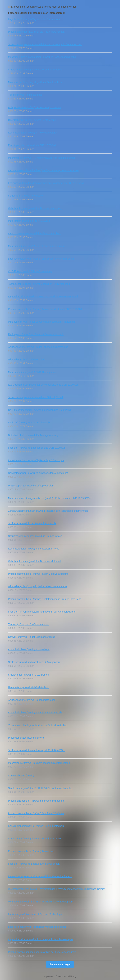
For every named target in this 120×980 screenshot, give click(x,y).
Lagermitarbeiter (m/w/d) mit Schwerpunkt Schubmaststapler (41, 939)
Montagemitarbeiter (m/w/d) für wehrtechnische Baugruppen (40, 902)
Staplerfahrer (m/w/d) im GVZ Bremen (29, 675)
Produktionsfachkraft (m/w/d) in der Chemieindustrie (36, 801)
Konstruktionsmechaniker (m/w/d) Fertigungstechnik (36, 826)
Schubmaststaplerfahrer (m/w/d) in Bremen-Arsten (35, 536)
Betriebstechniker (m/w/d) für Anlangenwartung (33, 435)
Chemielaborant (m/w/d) (21, 776)
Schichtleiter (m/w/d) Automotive (25, 196)
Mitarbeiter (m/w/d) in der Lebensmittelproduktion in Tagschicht (42, 322)
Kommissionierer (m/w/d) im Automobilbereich (33, 133)
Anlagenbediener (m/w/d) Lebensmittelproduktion (34, 107)
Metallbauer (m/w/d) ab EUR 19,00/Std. (29, 221)
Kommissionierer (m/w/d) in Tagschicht (29, 649)
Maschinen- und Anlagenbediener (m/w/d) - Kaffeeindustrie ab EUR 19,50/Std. (50, 498)
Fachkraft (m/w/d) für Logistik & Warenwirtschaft (34, 864)
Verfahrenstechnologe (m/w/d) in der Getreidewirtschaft (38, 725)
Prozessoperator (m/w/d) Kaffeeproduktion (31, 486)
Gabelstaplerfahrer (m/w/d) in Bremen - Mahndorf (35, 561)
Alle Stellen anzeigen (60, 964)
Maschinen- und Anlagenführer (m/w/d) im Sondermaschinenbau (43, 57)
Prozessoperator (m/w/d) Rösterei (26, 738)
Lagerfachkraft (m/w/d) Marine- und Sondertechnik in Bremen (41, 259)
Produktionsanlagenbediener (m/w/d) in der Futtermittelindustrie (42, 952)
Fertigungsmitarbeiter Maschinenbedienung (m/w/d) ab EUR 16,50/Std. (46, 183)
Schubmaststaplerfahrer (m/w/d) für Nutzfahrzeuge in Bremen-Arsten (45, 44)
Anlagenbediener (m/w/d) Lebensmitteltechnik (33, 700)
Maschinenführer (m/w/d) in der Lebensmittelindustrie (37, 246)
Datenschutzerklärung (66, 976)
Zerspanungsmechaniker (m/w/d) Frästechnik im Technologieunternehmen (48, 511)
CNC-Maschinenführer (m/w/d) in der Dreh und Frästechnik (40, 410)
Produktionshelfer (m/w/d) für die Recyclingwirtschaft (36, 32)
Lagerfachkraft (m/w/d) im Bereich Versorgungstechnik (37, 927)
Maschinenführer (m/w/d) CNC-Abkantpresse (32, 372)
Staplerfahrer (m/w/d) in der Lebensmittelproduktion (36, 70)
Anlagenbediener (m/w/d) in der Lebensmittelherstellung (38, 347)
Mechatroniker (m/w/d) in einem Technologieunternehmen (39, 763)
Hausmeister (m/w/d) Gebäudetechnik (28, 687)
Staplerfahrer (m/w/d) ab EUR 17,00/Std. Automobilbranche (40, 788)
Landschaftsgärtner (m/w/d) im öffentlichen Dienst (35, 233)
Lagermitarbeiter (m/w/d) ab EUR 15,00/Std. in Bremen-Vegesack (43, 297)
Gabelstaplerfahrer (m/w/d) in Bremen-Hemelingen (35, 208)
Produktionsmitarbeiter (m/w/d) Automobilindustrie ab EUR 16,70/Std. (45, 309)
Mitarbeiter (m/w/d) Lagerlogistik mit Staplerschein (35, 82)
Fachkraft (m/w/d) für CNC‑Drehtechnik (29, 423)
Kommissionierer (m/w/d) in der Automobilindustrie (35, 713)
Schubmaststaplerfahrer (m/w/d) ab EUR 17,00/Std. (36, 397)
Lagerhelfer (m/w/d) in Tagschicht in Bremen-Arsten (36, 19)
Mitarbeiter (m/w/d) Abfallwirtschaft (27, 360)
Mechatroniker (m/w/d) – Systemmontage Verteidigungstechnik (42, 158)
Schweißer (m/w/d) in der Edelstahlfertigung (32, 637)
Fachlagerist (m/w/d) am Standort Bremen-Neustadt (36, 334)
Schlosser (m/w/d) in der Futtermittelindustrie (32, 523)
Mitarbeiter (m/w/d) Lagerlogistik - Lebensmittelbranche (38, 586)
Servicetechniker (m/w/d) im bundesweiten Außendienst (38, 473)
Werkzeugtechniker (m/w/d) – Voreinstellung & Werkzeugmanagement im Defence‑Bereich (57, 889)
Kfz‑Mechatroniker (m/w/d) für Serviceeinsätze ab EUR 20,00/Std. (43, 385)
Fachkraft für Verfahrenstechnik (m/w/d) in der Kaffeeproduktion (42, 612)
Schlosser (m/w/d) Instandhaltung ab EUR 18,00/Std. (36, 750)
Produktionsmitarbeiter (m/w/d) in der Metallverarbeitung (38, 574)
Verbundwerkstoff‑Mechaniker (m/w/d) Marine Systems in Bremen (43, 170)
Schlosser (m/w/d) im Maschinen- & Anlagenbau (34, 662)
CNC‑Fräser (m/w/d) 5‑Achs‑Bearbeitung (30, 271)
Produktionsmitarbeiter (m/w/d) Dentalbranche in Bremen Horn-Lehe (45, 599)
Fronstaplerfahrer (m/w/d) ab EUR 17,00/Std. (32, 145)
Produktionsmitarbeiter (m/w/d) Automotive (31, 851)
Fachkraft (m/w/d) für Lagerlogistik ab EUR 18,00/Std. (37, 448)
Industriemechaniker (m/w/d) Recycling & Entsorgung (37, 460)
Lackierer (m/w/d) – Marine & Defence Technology (35, 914)
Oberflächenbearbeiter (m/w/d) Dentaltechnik (32, 120)
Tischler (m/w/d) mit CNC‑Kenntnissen (29, 624)
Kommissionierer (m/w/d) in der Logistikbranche (34, 549)
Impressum (49, 976)
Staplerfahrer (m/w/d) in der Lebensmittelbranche (34, 839)
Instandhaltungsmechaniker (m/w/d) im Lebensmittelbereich (40, 876)
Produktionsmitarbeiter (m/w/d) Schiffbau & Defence (36, 813)
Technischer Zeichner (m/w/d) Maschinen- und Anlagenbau (40, 284)
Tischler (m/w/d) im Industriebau (25, 95)
